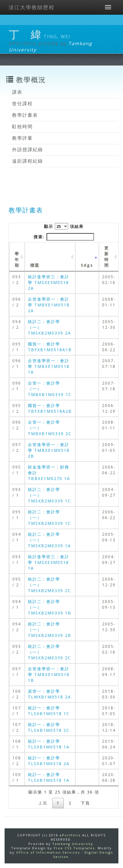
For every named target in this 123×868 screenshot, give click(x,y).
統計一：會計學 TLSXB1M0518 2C (49, 727)
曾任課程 (22, 103)
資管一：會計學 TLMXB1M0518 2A (49, 694)
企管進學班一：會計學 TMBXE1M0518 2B (49, 450)
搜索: (64, 237)
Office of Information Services (48, 852)
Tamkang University (73, 844)
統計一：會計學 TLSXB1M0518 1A (49, 744)
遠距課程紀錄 (28, 161)
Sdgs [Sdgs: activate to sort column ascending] (87, 265)
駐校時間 (22, 126)
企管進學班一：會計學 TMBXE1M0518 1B (49, 674)
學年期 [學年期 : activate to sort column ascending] (17, 259)
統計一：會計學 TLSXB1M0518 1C (49, 711)
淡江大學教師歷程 (32, 7)
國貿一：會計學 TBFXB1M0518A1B (50, 347)
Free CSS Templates (74, 848)
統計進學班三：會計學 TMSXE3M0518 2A (49, 282)
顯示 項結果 (64, 226)
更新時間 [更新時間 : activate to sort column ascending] (107, 257)
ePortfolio (70, 835)
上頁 (43, 803)
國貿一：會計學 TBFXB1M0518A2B (50, 408)
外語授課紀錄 (28, 149)
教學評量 (22, 138)
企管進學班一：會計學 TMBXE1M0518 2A (49, 305)
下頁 (85, 803)
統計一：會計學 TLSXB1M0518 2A (49, 761)
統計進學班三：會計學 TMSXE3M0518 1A (49, 562)
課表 (17, 92)
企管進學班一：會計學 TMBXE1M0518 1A (49, 366)
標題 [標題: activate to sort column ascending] (35, 265)
